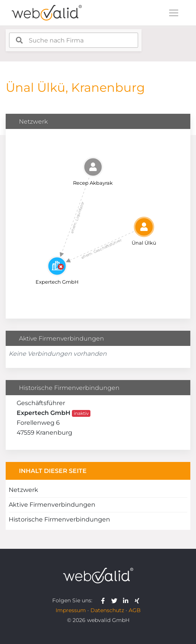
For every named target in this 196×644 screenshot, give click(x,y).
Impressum (71, 610)
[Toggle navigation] (174, 13)
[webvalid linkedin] (127, 600)
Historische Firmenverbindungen (59, 519)
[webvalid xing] (138, 600)
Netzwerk (23, 490)
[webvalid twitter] (116, 600)
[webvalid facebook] (105, 600)
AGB (135, 610)
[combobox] (74, 40)
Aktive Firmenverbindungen (52, 505)
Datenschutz (107, 610)
